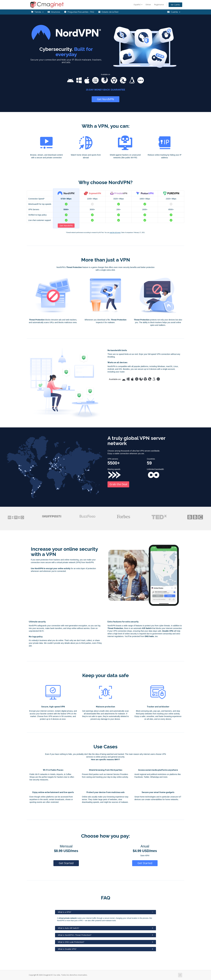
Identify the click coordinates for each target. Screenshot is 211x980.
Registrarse (159, 5)
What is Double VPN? (105, 949)
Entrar (148, 5)
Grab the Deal (118, 484)
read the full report (115, 233)
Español (138, 5)
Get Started (66, 863)
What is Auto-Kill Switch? (105, 928)
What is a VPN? (105, 912)
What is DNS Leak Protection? (105, 942)
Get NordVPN (105, 99)
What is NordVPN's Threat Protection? (105, 935)
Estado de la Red (108, 12)
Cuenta (174, 12)
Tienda (37, 12)
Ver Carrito (175, 5)
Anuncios (54, 12)
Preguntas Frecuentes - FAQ (79, 12)
